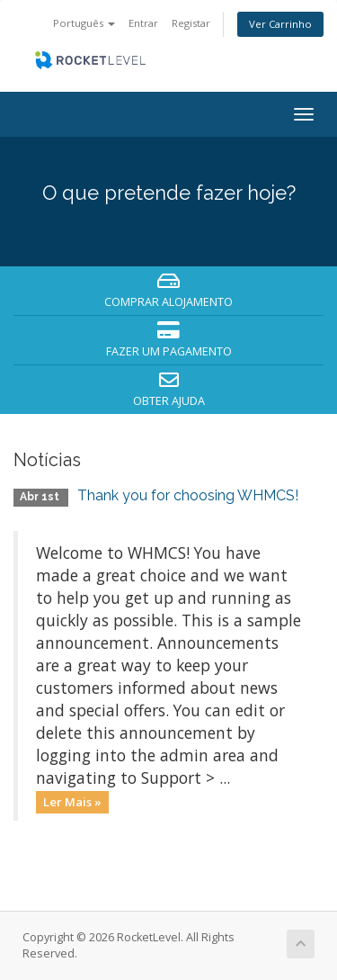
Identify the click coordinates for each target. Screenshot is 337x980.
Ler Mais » (72, 802)
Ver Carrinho (280, 24)
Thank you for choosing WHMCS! (188, 495)
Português (84, 23)
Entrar (143, 23)
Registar (191, 23)
